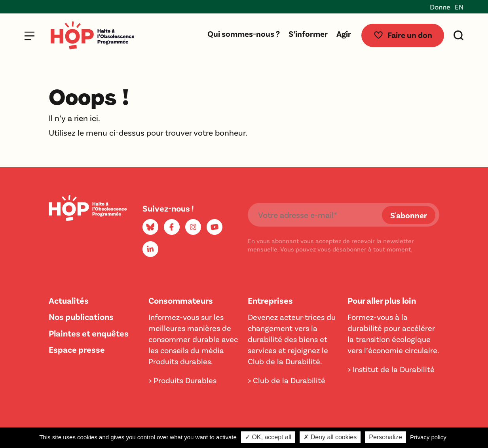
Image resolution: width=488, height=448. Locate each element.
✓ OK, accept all (268, 437)
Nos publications (81, 316)
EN (459, 7)
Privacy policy (428, 437)
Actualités (69, 300)
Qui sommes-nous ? (244, 33)
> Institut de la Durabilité (391, 369)
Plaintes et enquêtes (89, 333)
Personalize (385, 437)
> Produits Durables (182, 380)
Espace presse (77, 349)
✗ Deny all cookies (330, 437)
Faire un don (403, 35)
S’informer (308, 33)
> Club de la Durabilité (287, 380)
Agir (344, 33)
